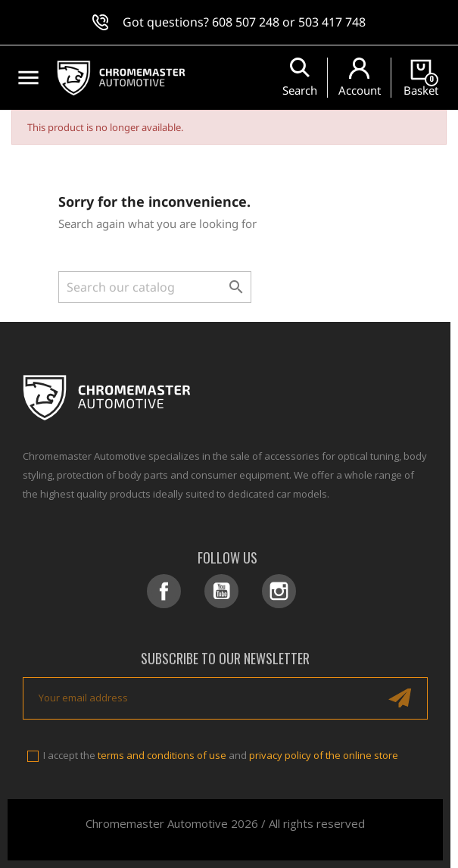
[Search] (155, 287)
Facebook (164, 591)
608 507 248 (246, 22)
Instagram (279, 591)
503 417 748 (332, 22)
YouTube (221, 591)
